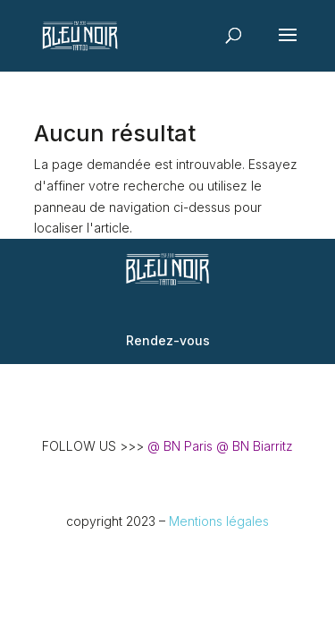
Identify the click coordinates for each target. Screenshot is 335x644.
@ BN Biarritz (255, 446)
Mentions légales (219, 521)
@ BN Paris (180, 446)
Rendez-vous (168, 340)
